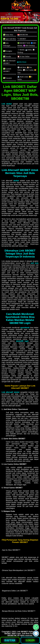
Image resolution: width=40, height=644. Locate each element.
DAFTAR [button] (10, 640)
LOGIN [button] (30, 640)
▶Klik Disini (22, 62)
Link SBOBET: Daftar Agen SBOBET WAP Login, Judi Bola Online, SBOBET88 (21, 634)
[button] (36, 18)
